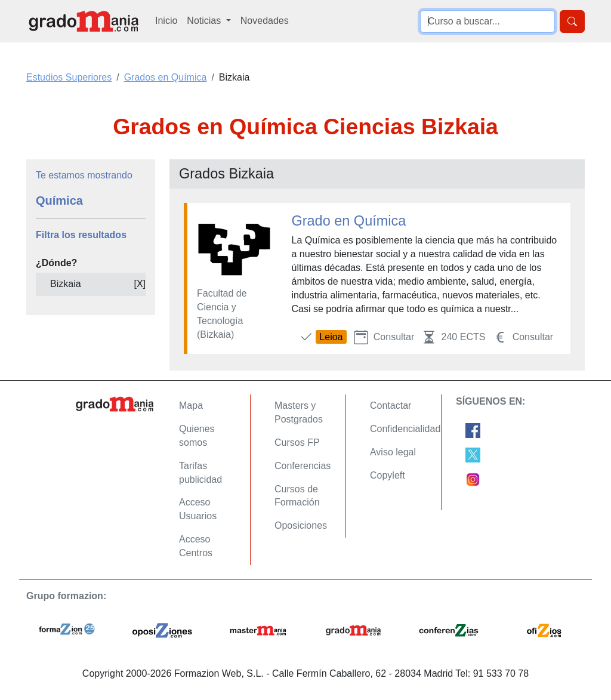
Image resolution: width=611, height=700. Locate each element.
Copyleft (388, 475)
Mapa (191, 405)
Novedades (265, 21)
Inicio (166, 21)
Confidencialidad (405, 429)
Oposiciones (301, 525)
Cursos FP (297, 442)
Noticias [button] (205, 21)
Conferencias (303, 466)
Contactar (391, 405)
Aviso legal (393, 452)
